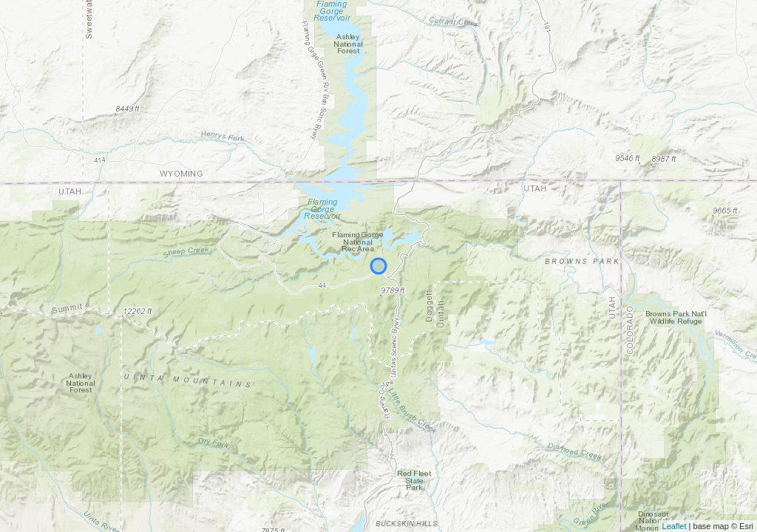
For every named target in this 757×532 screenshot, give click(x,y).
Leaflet (675, 526)
